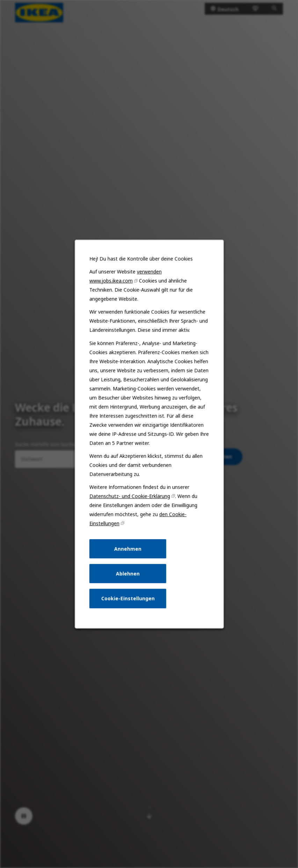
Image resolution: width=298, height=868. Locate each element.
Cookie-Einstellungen (128, 598)
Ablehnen (128, 573)
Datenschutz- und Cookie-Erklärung (129, 496)
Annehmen (128, 549)
